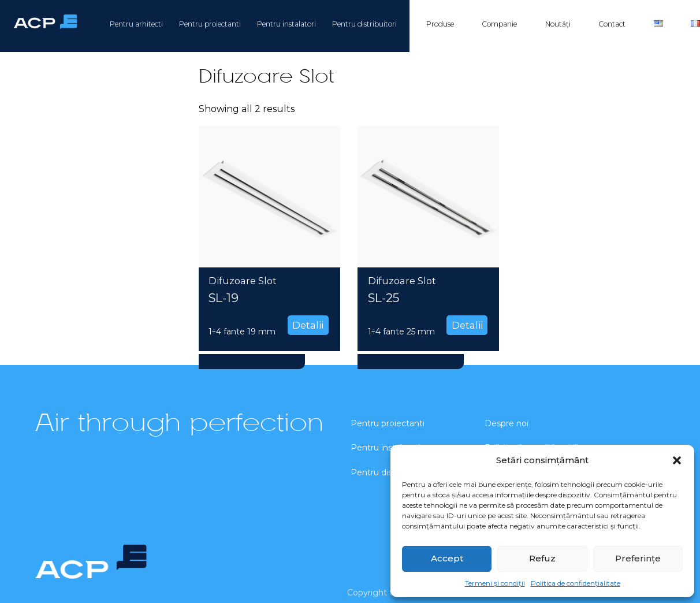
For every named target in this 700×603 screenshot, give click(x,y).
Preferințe (638, 558)
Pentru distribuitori (364, 24)
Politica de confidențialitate (576, 583)
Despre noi (507, 423)
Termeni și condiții (495, 583)
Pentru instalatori (286, 24)
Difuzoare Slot (243, 281)
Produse (440, 24)
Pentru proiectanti (210, 24)
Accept (447, 558)
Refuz (542, 558)
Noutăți (558, 24)
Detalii (308, 325)
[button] (677, 460)
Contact (612, 24)
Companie (499, 24)
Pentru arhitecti (136, 24)
